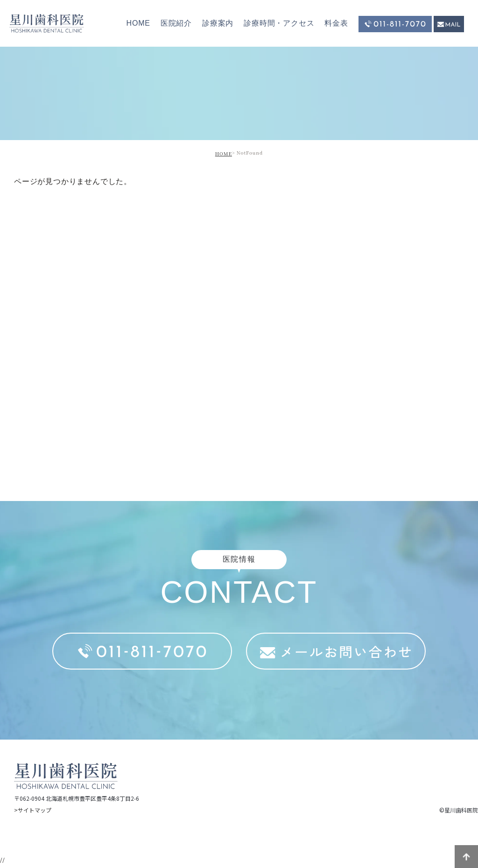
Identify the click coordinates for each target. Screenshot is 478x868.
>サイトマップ (33, 810)
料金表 (336, 23)
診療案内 (218, 23)
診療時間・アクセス (279, 23)
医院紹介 (176, 23)
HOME (138, 23)
